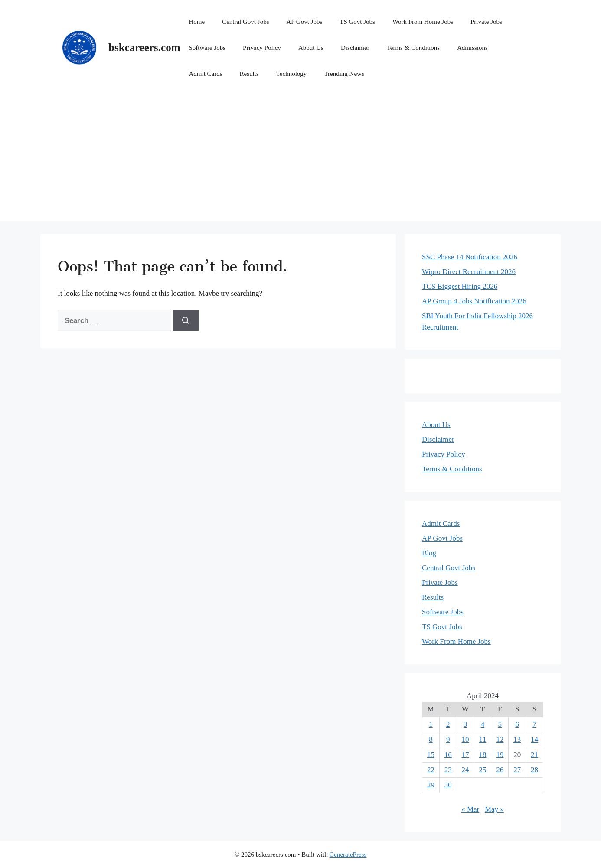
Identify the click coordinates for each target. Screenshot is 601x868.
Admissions (472, 48)
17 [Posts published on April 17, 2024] (465, 755)
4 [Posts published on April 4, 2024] (483, 724)
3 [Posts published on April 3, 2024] (465, 724)
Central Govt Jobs (245, 22)
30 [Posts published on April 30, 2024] (448, 785)
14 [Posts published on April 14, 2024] (534, 739)
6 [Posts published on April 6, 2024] (517, 724)
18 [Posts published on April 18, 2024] (482, 755)
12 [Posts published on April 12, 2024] (500, 739)
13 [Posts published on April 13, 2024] (517, 739)
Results (249, 74)
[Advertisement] (300, 160)
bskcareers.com (144, 47)
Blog (429, 553)
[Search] (186, 320)
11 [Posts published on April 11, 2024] (483, 739)
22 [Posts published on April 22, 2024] (431, 770)
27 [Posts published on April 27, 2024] (517, 770)
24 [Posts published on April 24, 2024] (465, 770)
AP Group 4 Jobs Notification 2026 (474, 301)
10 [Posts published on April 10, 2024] (465, 739)
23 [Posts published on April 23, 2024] (448, 770)
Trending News (344, 74)
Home (197, 22)
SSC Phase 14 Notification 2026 (470, 257)
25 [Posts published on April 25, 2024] (482, 770)
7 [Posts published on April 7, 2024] (534, 724)
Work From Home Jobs (423, 22)
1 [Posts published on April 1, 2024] (431, 724)
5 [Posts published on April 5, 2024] (500, 724)
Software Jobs (207, 48)
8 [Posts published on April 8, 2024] (431, 739)
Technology (292, 74)
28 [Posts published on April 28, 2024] (534, 770)
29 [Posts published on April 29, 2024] (431, 785)
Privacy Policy (262, 48)
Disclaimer (355, 48)
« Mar (470, 809)
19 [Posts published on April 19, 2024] (500, 755)
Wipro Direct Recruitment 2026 (469, 272)
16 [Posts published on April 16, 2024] (448, 755)
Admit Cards (205, 74)
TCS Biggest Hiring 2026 (460, 286)
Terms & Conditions (413, 48)
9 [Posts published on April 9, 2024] (448, 739)
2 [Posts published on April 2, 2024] (448, 724)
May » (494, 809)
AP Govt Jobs (304, 22)
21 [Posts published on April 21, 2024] (534, 755)
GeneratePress (348, 855)
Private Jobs (486, 22)
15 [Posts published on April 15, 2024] (431, 755)
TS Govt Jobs (357, 22)
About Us (311, 48)
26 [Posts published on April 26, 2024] (500, 770)
